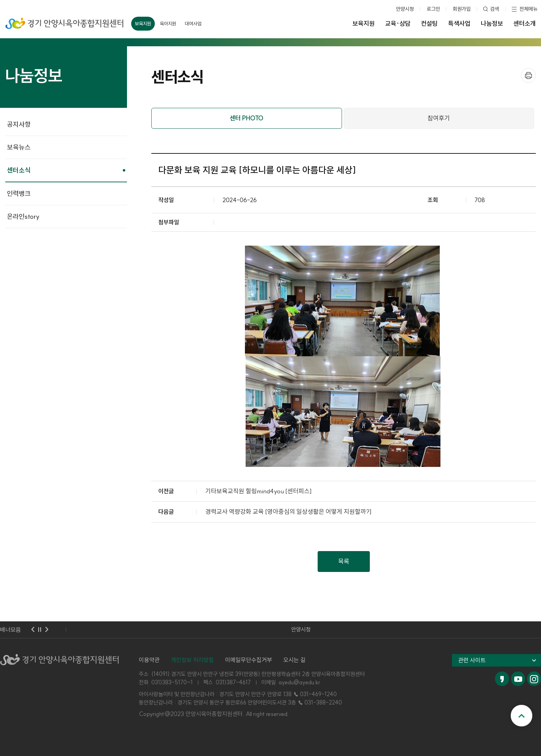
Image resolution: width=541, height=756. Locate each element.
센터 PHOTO (246, 118)
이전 (33, 630)
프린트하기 (528, 75)
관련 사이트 (472, 660)
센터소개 (525, 24)
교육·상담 (398, 24)
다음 (47, 630)
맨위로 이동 (522, 716)
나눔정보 (492, 24)
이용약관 (149, 660)
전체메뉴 (528, 9)
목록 (344, 561)
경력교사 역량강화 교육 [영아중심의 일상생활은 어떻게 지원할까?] (288, 512)
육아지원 (168, 24)
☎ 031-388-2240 (320, 702)
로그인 (433, 9)
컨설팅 (429, 24)
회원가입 (462, 9)
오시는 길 (294, 660)
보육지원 (143, 24)
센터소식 (19, 170)
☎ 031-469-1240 (315, 694)
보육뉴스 (19, 147)
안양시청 (405, 9)
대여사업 (193, 24)
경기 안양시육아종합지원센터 (65, 21)
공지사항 (19, 124)
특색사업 (459, 24)
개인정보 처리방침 (192, 660)
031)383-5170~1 (172, 682)
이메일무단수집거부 (249, 660)
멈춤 (40, 630)
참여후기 (439, 118)
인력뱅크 (19, 193)
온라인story (23, 216)
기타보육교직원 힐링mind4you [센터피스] (258, 491)
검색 (495, 9)
